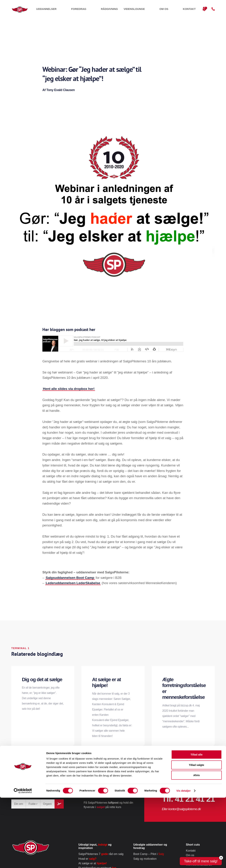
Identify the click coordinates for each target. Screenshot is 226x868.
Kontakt (192, 10)
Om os (178, 10)
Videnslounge (160, 10)
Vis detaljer (184, 861)
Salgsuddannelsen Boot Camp (70, 578)
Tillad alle (197, 825)
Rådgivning (137, 10)
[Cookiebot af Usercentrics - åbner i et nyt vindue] (23, 861)
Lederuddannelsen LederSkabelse (73, 583)
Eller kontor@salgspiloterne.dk (181, 809)
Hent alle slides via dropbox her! (69, 389)
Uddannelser (96, 10)
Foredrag (117, 10)
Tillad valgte (197, 835)
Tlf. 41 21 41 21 (188, 799)
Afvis (197, 846)
